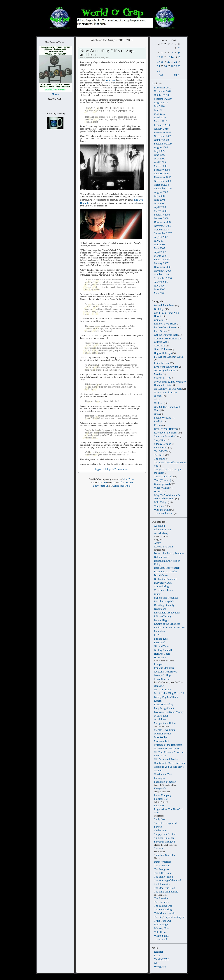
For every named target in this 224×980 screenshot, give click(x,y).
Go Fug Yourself (163, 650)
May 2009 (160, 159)
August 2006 (161, 282)
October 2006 (161, 274)
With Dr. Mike (162, 510)
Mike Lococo (125, 482)
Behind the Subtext (164, 305)
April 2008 (160, 207)
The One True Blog (164, 888)
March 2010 (161, 121)
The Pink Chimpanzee (166, 892)
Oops (157, 414)
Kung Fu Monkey (164, 704)
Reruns (158, 425)
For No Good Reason (166, 327)
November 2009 (163, 136)
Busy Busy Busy (163, 583)
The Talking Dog (163, 906)
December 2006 (163, 267)
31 (159, 71)
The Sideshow (162, 902)
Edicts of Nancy (163, 616)
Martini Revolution (164, 730)
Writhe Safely (161, 936)
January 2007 (161, 263)
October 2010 (161, 95)
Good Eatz (160, 346)
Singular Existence (164, 838)
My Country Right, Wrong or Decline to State (170, 383)
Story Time (160, 440)
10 (159, 57)
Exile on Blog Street (165, 324)
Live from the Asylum (166, 367)
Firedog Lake (161, 639)
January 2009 (161, 173)
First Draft (160, 642)
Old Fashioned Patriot (166, 759)
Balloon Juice (161, 557)
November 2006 (163, 271)
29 (176, 66)
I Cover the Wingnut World (169, 357)
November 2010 (163, 91)
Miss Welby (160, 737)
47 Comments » (122, 469)
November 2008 (163, 181)
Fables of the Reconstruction (169, 627)
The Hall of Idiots (164, 877)
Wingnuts (159, 506)
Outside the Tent (163, 774)
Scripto (158, 827)
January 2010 (161, 129)
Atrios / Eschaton (163, 547)
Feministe (159, 631)
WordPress (160, 967)
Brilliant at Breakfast (165, 579)
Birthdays (159, 309)
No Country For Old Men (168, 389)
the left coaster (162, 884)
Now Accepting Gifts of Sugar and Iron (109, 52)
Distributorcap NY (164, 601)
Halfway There (162, 654)
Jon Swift (159, 686)
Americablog (161, 533)
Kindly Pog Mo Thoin (166, 697)
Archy (157, 543)
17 (159, 62)
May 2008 (160, 203)
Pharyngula (160, 788)
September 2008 (163, 188)
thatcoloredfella (162, 862)
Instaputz (159, 664)
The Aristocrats (162, 865)
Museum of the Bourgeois (168, 745)
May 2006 (160, 293)
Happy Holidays (163, 353)
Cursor (158, 594)
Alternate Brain (162, 529)
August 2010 (161, 102)
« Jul (161, 75)
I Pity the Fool (162, 363)
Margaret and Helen (165, 723)
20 (169, 62)
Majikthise (160, 719)
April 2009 (160, 162)
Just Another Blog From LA (169, 693)
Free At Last (161, 331)
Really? (158, 421)
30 (179, 66)
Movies (158, 374)
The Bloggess (161, 869)
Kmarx (158, 701)
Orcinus (158, 770)
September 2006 (163, 278)
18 (162, 62)
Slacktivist (160, 848)
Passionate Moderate (165, 782)
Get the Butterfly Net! (166, 335)
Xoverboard (160, 939)
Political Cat (161, 799)
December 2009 (163, 132)
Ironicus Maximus (164, 668)
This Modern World (165, 913)
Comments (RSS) (121, 486)
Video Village (161, 488)
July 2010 (159, 106)
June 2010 (160, 110)
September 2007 (163, 233)
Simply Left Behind (165, 834)
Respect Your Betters (165, 429)
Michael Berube (163, 734)
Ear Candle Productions (167, 613)
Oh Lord (159, 403)
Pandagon (159, 778)
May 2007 (160, 248)
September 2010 (163, 99)
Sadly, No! (160, 819)
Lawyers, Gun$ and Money (169, 712)
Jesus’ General (162, 679)
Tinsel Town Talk (163, 476)
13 (169, 57)
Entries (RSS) (100, 486)
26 (165, 66)
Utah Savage (161, 924)
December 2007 (163, 222)
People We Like (163, 418)
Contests (159, 320)
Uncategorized (162, 484)
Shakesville (160, 830)
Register (159, 952)
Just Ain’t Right (163, 689)
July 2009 (159, 151)
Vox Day (110, 80)
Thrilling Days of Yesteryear (169, 917)
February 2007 (162, 259)
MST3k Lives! (162, 378)
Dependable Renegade (166, 598)
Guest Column (162, 349)
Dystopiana (160, 609)
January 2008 (161, 218)
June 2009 (160, 155)
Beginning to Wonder (166, 571)
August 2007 (161, 237)
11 (162, 57)
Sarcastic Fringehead (165, 823)
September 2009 (163, 144)
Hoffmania (160, 657)
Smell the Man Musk (165, 436)
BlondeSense (161, 575)
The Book (159, 455)
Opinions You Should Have (169, 767)
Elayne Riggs (161, 620)
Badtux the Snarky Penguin (169, 553)
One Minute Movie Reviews (169, 763)
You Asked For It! (164, 513)
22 (176, 62)
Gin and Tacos (162, 646)
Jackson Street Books (166, 672)
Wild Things (161, 502)
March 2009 (161, 166)
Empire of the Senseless (167, 624)
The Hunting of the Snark (168, 880)
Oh (156, 399)
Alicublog (159, 526)
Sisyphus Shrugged (164, 842)
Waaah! (158, 491)
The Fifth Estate (163, 873)
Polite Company (163, 795)
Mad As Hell (161, 716)
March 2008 (161, 211)
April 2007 (160, 252)
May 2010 (160, 114)
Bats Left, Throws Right (167, 568)
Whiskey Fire (161, 928)
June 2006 (160, 289)
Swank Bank (161, 447)
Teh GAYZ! (160, 451)
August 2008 (161, 192)
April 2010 (160, 117)
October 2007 (161, 230)
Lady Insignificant (164, 708)
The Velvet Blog (163, 909)
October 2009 (161, 140)
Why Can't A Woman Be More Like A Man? (167, 497)
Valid (162, 959)
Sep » (176, 75)
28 (172, 66)
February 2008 (162, 215)
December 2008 (163, 177)
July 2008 (159, 196)
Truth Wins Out (162, 921)
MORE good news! (164, 370)
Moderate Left (162, 741)
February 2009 (162, 170)
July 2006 (159, 286)
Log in (158, 955)
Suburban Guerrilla (164, 855)
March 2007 (161, 256)
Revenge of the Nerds (166, 433)
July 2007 (159, 241)
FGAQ (158, 635)
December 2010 (163, 88)
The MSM (160, 459)
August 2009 (161, 147)
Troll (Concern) (162, 480)
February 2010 (162, 125)
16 (179, 57)
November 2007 (163, 226)
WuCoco (102, 482)
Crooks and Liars (163, 590)
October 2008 (161, 185)
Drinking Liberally (164, 605)
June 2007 (160, 244)
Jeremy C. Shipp (163, 675)
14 (172, 57)
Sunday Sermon (163, 444)
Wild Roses (160, 932)
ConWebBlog (161, 586)
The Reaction (161, 898)
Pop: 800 (159, 805)
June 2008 (160, 200)
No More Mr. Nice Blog (167, 748)
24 (159, 66)
